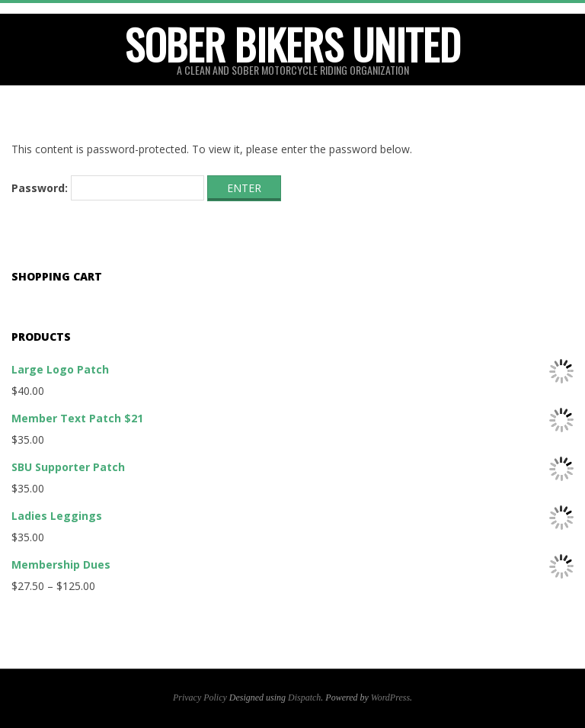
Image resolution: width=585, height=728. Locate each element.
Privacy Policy (200, 698)
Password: (108, 188)
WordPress (390, 698)
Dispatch (304, 698)
